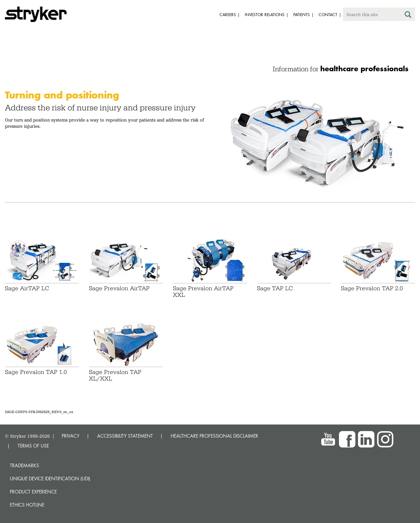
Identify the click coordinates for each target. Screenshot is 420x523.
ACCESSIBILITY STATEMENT (125, 436)
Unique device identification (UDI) (50, 479)
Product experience (33, 492)
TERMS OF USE (33, 446)
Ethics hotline (27, 505)
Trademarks (24, 465)
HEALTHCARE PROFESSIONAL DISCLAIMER (214, 436)
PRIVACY (71, 436)
